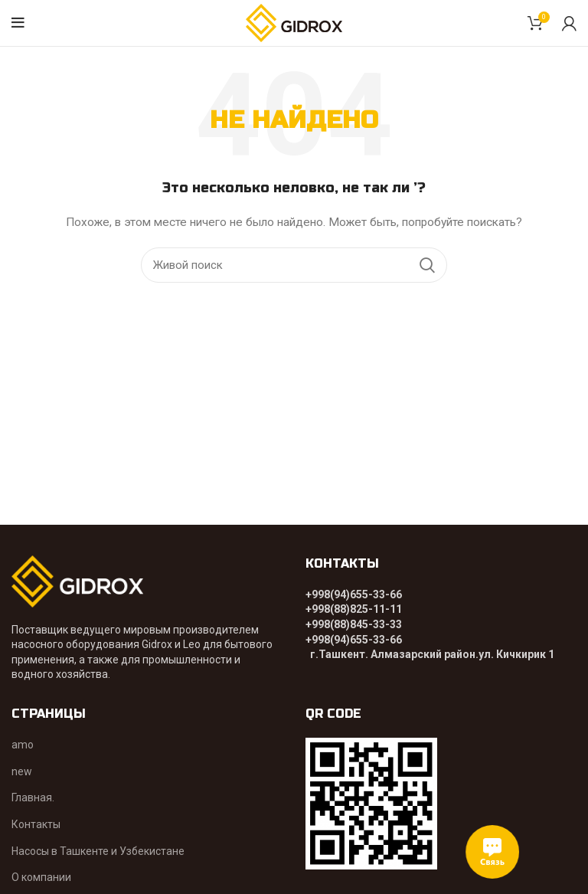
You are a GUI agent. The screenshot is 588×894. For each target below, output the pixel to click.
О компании (41, 877)
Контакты (36, 824)
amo (23, 745)
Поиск (426, 265)
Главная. (33, 797)
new (22, 771)
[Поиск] (294, 265)
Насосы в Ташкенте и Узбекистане (98, 851)
